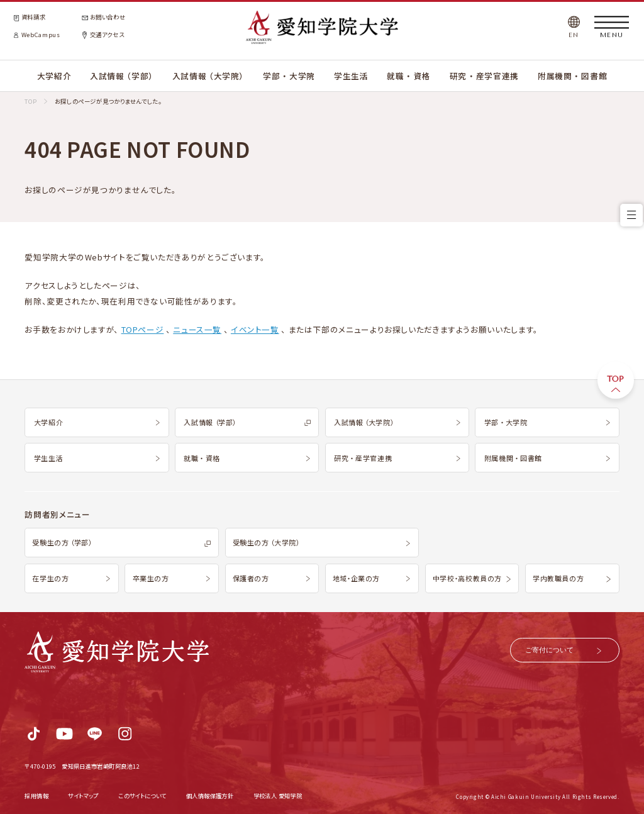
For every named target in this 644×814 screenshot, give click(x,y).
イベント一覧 (255, 329)
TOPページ (143, 329)
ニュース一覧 (197, 329)
